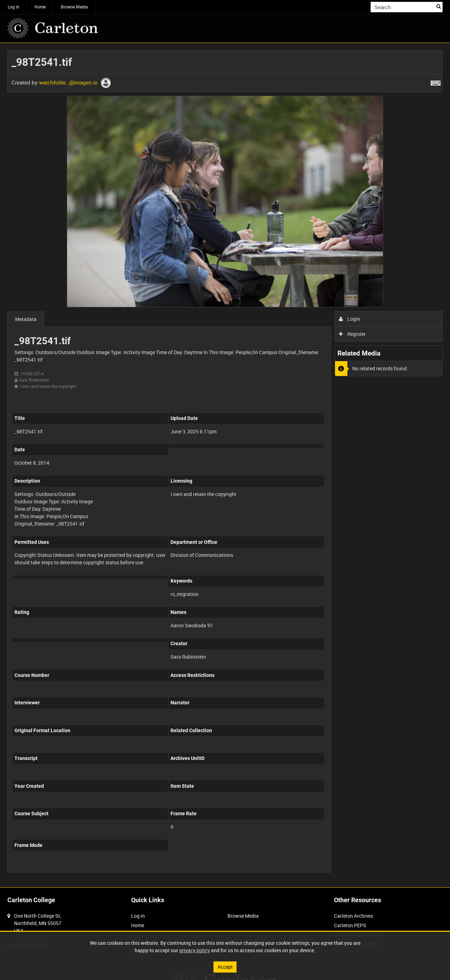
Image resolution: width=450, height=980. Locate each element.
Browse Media (74, 7)
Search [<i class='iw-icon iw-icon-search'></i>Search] (439, 6)
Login (350, 319)
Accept (225, 967)
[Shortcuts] (436, 82)
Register (352, 334)
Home (40, 7)
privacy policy (195, 950)
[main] (225, 465)
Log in (14, 7)
